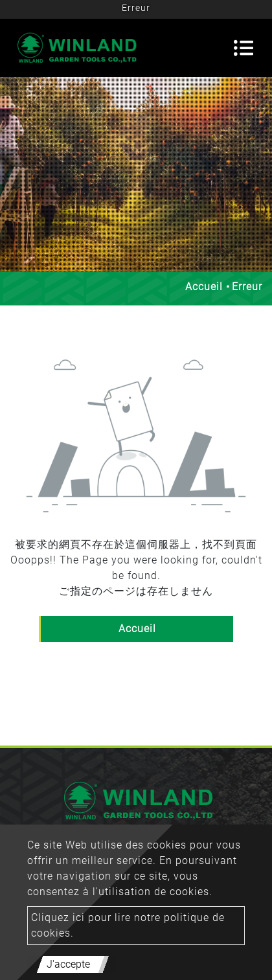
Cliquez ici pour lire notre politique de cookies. (128, 925)
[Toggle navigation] (244, 48)
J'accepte (68, 964)
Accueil (204, 287)
